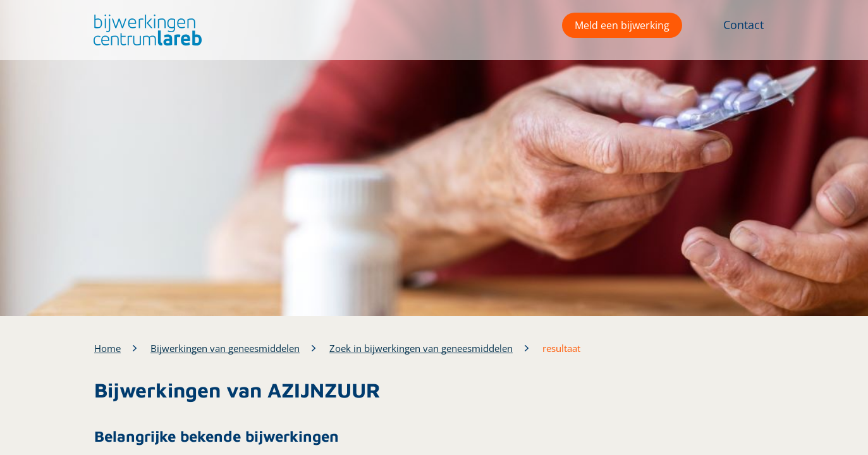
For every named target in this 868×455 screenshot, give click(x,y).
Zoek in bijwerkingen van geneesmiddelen (421, 348)
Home (107, 348)
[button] (144, 30)
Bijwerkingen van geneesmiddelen (225, 348)
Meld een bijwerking (622, 25)
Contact (743, 25)
